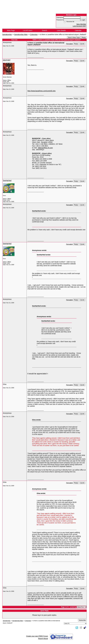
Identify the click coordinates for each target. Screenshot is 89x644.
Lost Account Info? (79, 26)
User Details (61, 30)
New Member (81, 24)
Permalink (69, 44)
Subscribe (82, 620)
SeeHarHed (7, 181)
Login (83, 20)
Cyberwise (34, 34)
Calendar (78, 30)
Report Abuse (43, 639)
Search (44, 30)
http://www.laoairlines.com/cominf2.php (41, 91)
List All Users (28, 30)
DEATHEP (7, 60)
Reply (84, 37)
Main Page (11, 30)
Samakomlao (7, 34)
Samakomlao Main (21, 34)
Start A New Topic (74, 37)
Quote (82, 44)
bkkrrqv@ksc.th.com (45, 148)
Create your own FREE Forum (37, 636)
